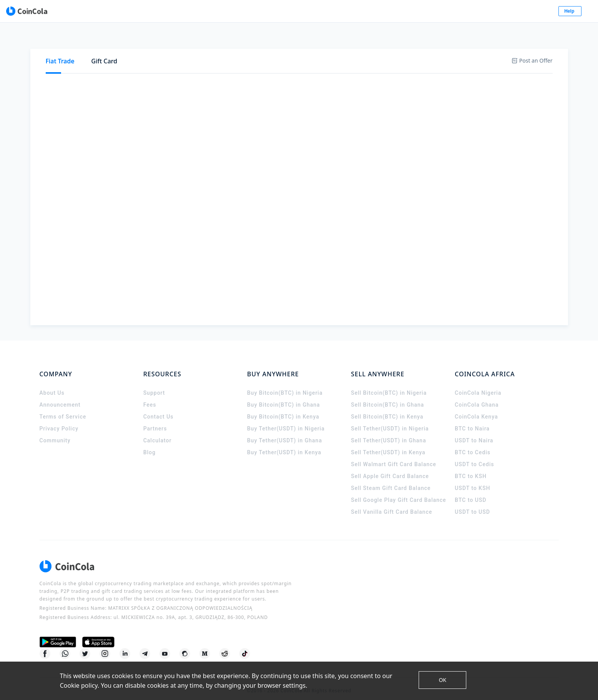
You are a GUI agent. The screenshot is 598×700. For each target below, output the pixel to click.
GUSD (295, 64)
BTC (130, 64)
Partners (155, 422)
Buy (62, 64)
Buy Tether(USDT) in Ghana (284, 434)
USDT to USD (472, 505)
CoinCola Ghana (477, 398)
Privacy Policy (59, 422)
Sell (91, 64)
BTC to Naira (472, 422)
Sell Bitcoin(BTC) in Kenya (387, 410)
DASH (324, 64)
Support (154, 386)
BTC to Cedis (473, 445)
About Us (52, 386)
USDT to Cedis (474, 457)
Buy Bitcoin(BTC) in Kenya (283, 410)
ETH (154, 64)
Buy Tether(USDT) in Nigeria (286, 422)
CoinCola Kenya (476, 410)
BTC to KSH (471, 469)
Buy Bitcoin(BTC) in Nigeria (285, 386)
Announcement (60, 398)
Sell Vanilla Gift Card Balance (392, 505)
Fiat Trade (60, 38)
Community (55, 434)
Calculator (157, 434)
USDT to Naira (474, 434)
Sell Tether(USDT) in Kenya (388, 445)
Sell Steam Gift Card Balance (391, 481)
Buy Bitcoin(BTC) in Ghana (283, 398)
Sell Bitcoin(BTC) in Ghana (388, 398)
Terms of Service (63, 410)
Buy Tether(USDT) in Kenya (284, 445)
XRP (222, 64)
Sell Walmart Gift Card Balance (394, 457)
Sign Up (533, 12)
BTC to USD (470, 493)
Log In (494, 12)
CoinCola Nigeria (478, 386)
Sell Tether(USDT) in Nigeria (390, 422)
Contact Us (158, 410)
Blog (149, 445)
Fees (150, 398)
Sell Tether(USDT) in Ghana (389, 434)
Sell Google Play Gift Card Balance (399, 493)
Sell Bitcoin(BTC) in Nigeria (389, 386)
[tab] (60, 39)
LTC (269, 64)
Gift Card (104, 38)
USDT (180, 64)
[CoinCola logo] (69, 12)
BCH (246, 64)
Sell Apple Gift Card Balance (390, 469)
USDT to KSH (472, 481)
